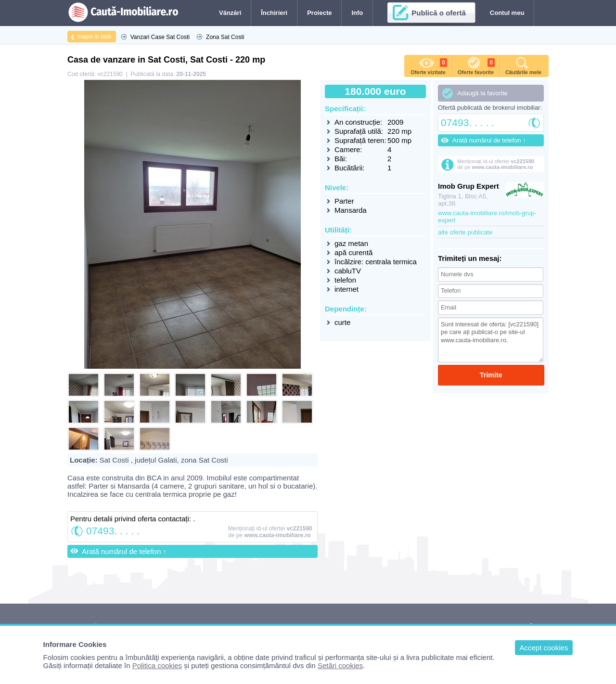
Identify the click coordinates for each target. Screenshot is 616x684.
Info (357, 13)
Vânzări (230, 13)
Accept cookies (544, 648)
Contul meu (507, 13)
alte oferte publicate (465, 232)
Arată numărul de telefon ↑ (124, 551)
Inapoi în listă (94, 37)
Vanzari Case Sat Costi (160, 37)
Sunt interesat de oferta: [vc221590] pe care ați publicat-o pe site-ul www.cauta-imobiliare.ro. (491, 339)
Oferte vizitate (429, 65)
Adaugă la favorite (482, 93)
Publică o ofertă (439, 13)
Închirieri (274, 13)
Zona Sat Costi (225, 37)
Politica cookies (157, 665)
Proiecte (319, 13)
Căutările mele (523, 65)
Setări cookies (340, 665)
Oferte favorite (476, 65)
